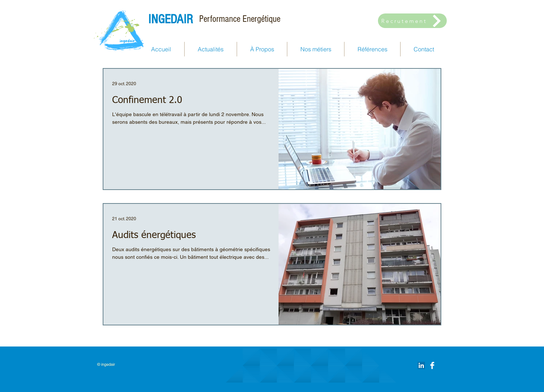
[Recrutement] (412, 21)
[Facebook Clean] (432, 365)
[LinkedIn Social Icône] (421, 365)
